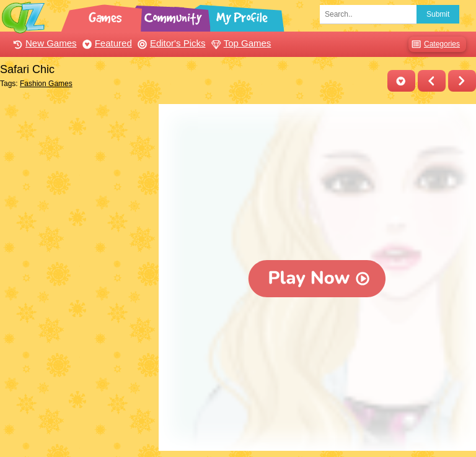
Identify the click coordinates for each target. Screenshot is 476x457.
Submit (438, 14)
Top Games (240, 43)
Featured (106, 43)
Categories (434, 44)
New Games (43, 43)
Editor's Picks (170, 43)
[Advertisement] (76, 166)
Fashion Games (46, 84)
